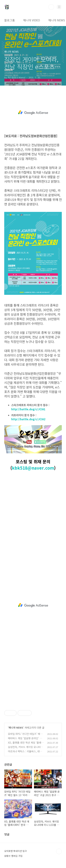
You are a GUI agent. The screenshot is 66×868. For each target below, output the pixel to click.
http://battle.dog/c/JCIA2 (28, 419)
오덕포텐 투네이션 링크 (15, 851)
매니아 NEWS (57, 20)
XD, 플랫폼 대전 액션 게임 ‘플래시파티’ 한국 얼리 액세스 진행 (26, 744)
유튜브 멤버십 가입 (13, 856)
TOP (59, 851)
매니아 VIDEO (32, 20)
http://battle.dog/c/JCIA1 (28, 409)
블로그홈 (10, 20)
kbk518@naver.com (33, 468)
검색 (51, 7)
